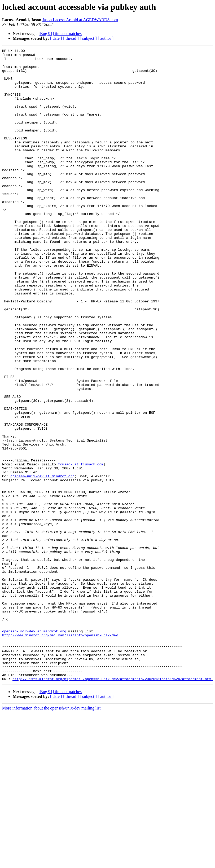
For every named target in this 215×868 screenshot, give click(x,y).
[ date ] (56, 38)
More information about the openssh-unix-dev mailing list (51, 834)
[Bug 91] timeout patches (60, 34)
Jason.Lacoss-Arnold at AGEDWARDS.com (80, 20)
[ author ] (106, 38)
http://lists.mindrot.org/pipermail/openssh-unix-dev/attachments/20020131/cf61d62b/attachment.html (113, 805)
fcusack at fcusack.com (81, 548)
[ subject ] (88, 38)
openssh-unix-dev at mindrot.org (42, 562)
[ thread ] (71, 38)
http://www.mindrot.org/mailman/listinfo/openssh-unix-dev (60, 753)
